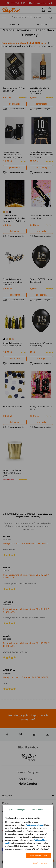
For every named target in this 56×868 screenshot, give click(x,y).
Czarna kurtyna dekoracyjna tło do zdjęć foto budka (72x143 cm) (14, 218)
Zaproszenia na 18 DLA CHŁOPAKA (14, 90)
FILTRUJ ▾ (14, 24)
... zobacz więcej (47, 46)
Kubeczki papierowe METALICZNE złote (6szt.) (12, 473)
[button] (6, 862)
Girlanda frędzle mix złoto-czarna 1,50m (12, 344)
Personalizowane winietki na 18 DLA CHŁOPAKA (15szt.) (12, 155)
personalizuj (15, 104)
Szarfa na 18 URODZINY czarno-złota (41, 217)
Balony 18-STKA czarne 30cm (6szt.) (41, 281)
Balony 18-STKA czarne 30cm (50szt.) (41, 344)
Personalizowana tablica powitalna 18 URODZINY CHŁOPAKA (41, 155)
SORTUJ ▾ (42, 24)
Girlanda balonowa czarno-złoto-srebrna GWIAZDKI (13, 282)
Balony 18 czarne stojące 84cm (41, 408)
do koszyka (15, 231)
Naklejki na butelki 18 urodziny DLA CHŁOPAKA (39, 91)
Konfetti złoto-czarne (13, 407)
